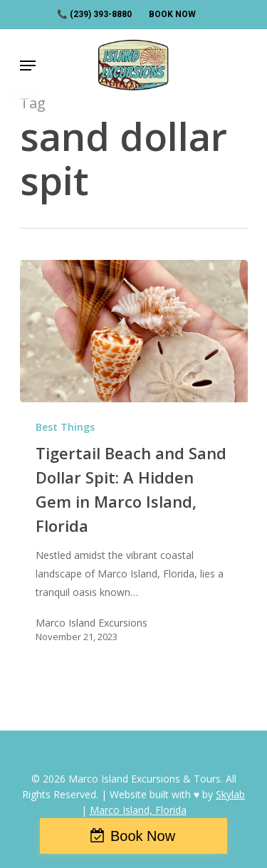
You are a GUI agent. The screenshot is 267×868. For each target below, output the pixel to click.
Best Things (65, 427)
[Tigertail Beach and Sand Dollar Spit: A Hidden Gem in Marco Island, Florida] (134, 331)
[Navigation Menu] (28, 66)
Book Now (143, 836)
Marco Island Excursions (91, 623)
